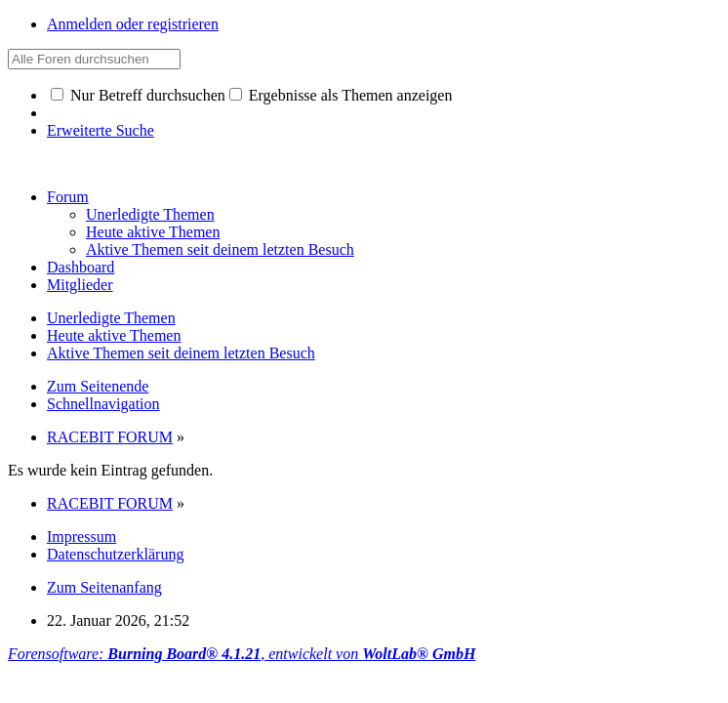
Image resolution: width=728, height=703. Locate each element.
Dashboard (81, 267)
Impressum (81, 537)
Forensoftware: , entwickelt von (242, 654)
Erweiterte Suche (101, 130)
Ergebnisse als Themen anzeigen (341, 95)
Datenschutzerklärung (115, 554)
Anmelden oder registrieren (133, 24)
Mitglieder (80, 285)
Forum (68, 197)
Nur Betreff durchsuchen (138, 95)
